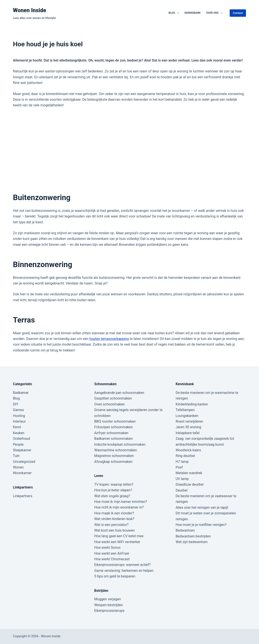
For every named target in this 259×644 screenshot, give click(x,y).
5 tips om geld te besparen (115, 576)
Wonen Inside (30, 10)
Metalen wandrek (189, 473)
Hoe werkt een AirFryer (112, 553)
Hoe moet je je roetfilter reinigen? (201, 525)
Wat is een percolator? (111, 525)
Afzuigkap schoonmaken (113, 462)
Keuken (19, 433)
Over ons (215, 13)
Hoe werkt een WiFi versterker (117, 542)
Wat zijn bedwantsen (192, 542)
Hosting (19, 416)
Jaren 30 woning (188, 427)
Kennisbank (193, 13)
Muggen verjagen (108, 599)
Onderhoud (22, 439)
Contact (238, 13)
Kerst (17, 427)
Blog (175, 13)
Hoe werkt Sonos (107, 548)
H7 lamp (182, 462)
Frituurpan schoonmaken (114, 427)
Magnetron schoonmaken (114, 456)
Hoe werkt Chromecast (112, 559)
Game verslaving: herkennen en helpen (124, 571)
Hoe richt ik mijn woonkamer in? (119, 507)
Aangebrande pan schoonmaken (119, 393)
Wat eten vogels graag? (112, 496)
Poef (179, 467)
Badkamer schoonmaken (114, 439)
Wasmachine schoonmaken (116, 450)
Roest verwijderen (189, 421)
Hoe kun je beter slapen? (113, 490)
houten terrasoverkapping (109, 339)
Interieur (19, 421)
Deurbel (182, 490)
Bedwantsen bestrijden (193, 536)
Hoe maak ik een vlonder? (114, 513)
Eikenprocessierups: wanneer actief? (122, 565)
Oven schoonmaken (110, 404)
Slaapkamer (22, 450)
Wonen (18, 467)
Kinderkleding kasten (192, 404)
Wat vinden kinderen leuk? (114, 519)
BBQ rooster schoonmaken (115, 421)
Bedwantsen (185, 530)
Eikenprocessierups (109, 611)
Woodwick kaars (188, 450)
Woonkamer (22, 473)
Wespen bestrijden (109, 605)
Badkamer (21, 393)
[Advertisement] (129, 150)
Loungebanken (187, 416)
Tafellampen (185, 410)
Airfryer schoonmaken (111, 433)
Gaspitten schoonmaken (113, 398)
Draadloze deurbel (189, 484)
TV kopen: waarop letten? (114, 484)
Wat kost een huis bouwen (115, 530)
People (18, 444)
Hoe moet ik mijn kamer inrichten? (121, 502)
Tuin (16, 456)
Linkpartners (23, 496)
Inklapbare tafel (188, 433)
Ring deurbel (185, 456)
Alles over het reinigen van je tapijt (202, 508)
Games (18, 410)
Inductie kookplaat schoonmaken (120, 444)
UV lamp (182, 479)
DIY (16, 404)
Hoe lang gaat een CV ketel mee (119, 536)
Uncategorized (24, 462)
